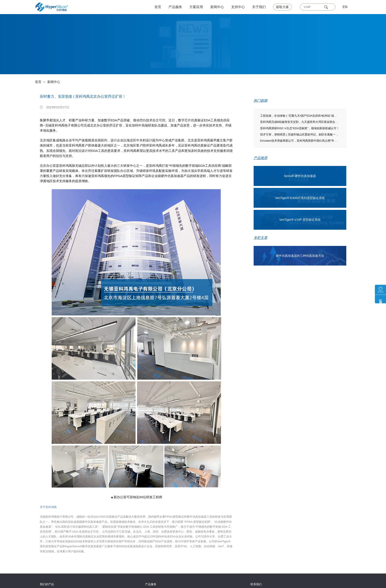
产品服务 (175, 7)
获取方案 (282, 7)
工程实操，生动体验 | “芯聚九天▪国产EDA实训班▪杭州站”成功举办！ (302, 116)
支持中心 (238, 7)
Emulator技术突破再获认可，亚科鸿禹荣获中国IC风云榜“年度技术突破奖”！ (307, 141)
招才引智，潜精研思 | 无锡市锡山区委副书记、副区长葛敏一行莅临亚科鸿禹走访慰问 (313, 134)
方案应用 (196, 7)
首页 (158, 7)
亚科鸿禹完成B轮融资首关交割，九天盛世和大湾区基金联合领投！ (302, 122)
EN (345, 7)
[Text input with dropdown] (312, 7)
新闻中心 (217, 7)
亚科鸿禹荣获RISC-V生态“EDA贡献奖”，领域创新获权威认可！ (299, 128)
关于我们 (259, 7)
